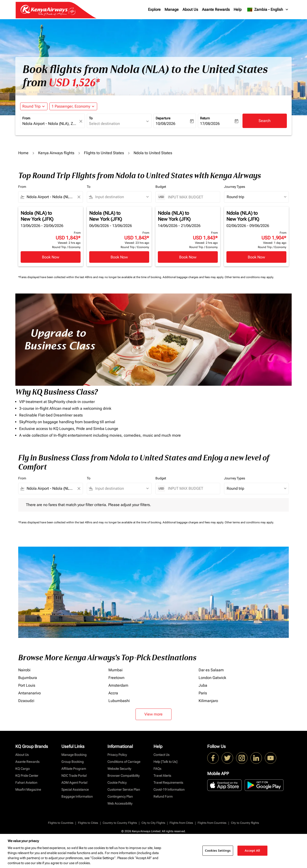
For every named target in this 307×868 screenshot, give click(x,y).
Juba (203, 685)
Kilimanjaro (208, 701)
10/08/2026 (165, 124)
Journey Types (235, 187)
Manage (172, 9)
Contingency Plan (120, 796)
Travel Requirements (168, 782)
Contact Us (162, 755)
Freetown (116, 678)
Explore (154, 9)
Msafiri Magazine (28, 789)
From (26, 118)
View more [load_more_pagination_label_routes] (153, 714)
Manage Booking (74, 755)
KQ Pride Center (27, 776)
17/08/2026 (210, 124)
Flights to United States (104, 153)
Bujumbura (28, 678)
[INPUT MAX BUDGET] (192, 197)
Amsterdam (118, 685)
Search (265, 121)
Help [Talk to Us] (165, 762)
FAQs (157, 769)
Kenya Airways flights (56, 153)
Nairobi (24, 670)
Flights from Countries (212, 823)
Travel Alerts (162, 776)
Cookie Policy (117, 782)
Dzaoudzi (26, 701)
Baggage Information (77, 796)
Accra (113, 693)
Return (205, 118)
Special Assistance (75, 789)
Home (23, 153)
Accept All (252, 850)
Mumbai (115, 670)
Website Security (119, 769)
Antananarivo (30, 693)
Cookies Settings (218, 850)
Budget (161, 187)
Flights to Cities (88, 823)
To (91, 118)
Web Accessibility (120, 803)
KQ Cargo (23, 769)
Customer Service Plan (124, 789)
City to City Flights (153, 823)
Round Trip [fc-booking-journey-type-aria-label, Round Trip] (31, 106)
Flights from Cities (181, 823)
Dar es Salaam (211, 670)
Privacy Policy (117, 755)
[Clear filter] (79, 197)
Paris (203, 693)
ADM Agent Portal (74, 782)
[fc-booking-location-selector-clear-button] (82, 121)
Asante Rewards (216, 9)
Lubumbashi (119, 701)
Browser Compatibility (124, 776)
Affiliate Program (74, 769)
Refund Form (163, 796)
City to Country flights (245, 823)
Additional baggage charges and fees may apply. (194, 277)
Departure (163, 118)
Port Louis (27, 685)
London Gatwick (212, 678)
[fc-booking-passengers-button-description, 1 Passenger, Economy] (71, 106)
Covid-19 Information (169, 789)
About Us (190, 9)
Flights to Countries (61, 823)
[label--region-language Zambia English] (268, 10)
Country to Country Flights (120, 823)
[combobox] (50, 124)
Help (238, 9)
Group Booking (73, 762)
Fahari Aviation (26, 782)
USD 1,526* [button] (74, 83)
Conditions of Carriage (124, 762)
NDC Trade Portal (74, 776)
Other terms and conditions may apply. (249, 277)
